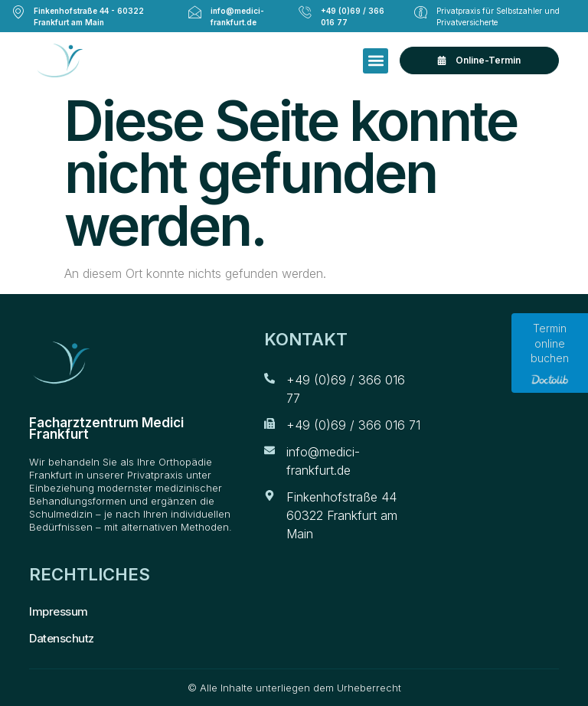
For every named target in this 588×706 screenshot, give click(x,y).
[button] (376, 61)
